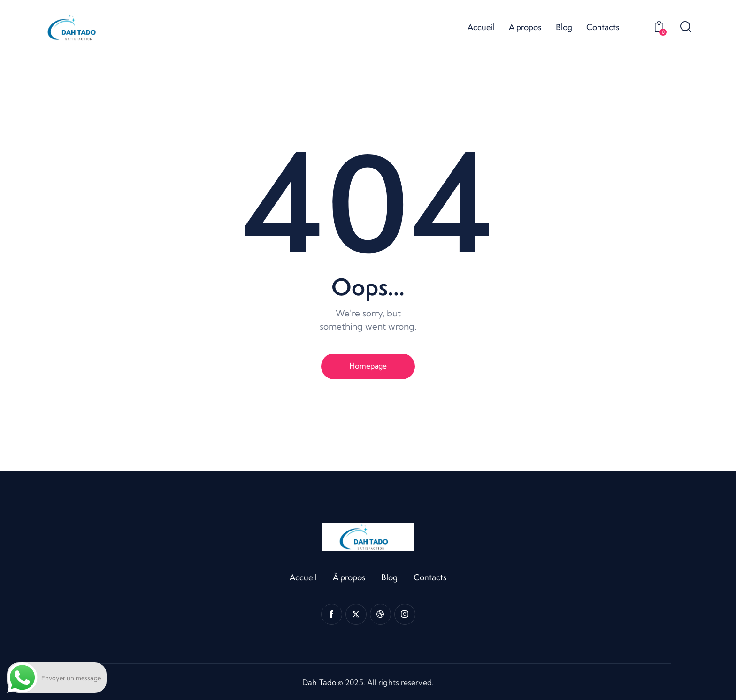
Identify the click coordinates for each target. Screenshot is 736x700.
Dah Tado (319, 682)
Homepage (368, 366)
